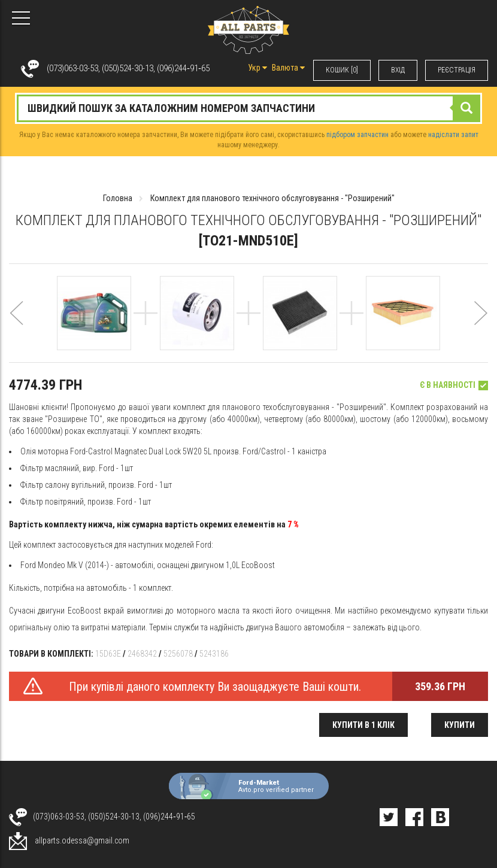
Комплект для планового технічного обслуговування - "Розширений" (272, 198)
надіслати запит (453, 135)
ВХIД (398, 70)
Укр (257, 68)
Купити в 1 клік (363, 725)
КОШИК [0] (342, 70)
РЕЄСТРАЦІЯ (457, 70)
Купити (460, 725)
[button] (16, 326)
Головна (118, 198)
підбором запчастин (357, 135)
